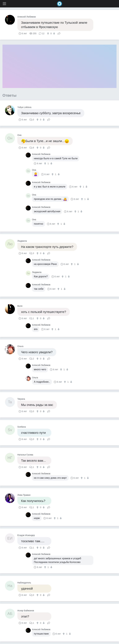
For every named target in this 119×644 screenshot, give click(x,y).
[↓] (54, 33)
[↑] (48, 33)
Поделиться (59, 33)
